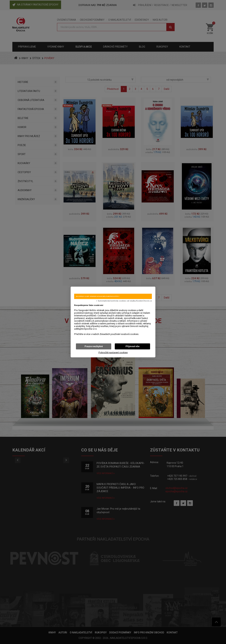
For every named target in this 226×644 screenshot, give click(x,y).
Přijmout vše (133, 346)
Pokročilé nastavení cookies (113, 353)
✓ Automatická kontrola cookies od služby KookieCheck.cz (124, 301)
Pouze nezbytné (94, 346)
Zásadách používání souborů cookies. (119, 334)
